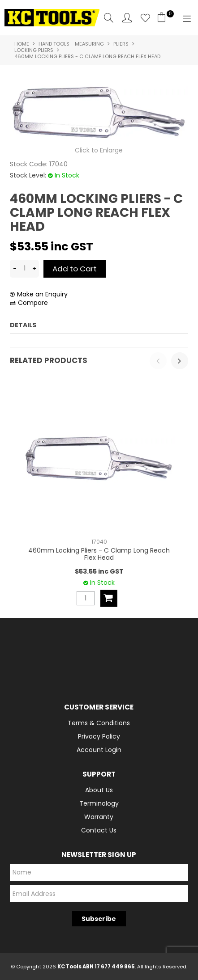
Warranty (99, 817)
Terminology (99, 803)
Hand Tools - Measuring (71, 44)
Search (109, 18)
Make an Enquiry (42, 294)
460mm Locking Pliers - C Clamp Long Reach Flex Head (99, 554)
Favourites (145, 18)
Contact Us (99, 830)
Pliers (121, 44)
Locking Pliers (34, 50)
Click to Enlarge (99, 150)
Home (22, 44)
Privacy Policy (99, 736)
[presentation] (158, 361)
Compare (33, 303)
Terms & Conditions (99, 723)
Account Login (99, 750)
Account (127, 18)
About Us (99, 790)
